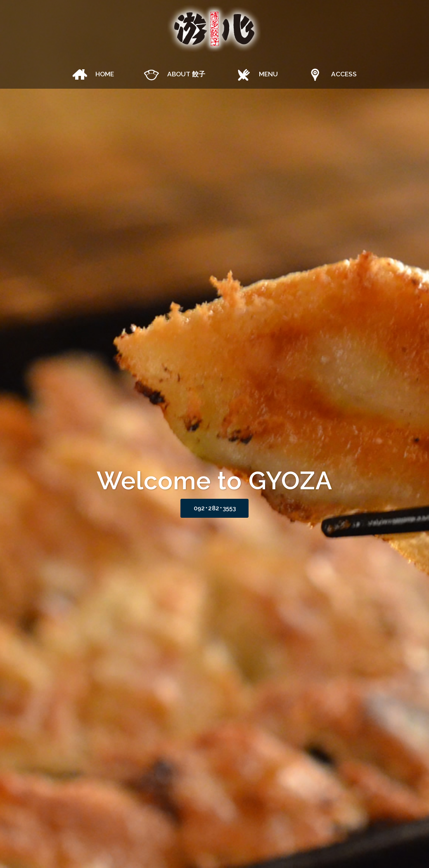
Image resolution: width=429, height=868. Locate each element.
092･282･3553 (214, 509)
